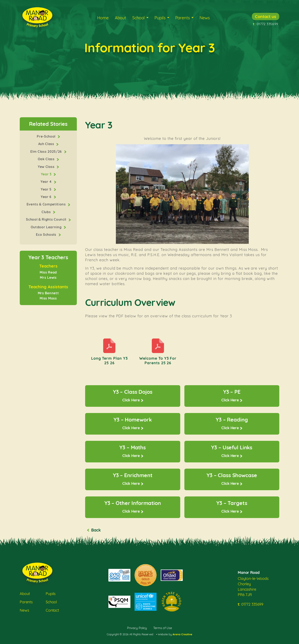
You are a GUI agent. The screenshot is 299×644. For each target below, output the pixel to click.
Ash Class (47, 144)
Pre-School (47, 136)
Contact (52, 610)
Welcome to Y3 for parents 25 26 (158, 361)
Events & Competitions (47, 204)
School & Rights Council (47, 219)
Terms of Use (163, 628)
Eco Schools (47, 235)
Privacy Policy (137, 628)
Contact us (266, 16)
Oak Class (47, 159)
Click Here (131, 400)
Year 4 (47, 182)
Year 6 (47, 197)
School (138, 18)
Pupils (160, 18)
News (205, 18)
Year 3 (47, 174)
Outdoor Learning (47, 227)
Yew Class (47, 167)
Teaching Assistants (48, 287)
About (120, 18)
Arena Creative (182, 634)
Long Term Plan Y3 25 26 (110, 361)
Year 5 (47, 189)
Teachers (48, 266)
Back (96, 530)
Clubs (47, 212)
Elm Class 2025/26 (47, 152)
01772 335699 (266, 24)
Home (103, 18)
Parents (183, 18)
